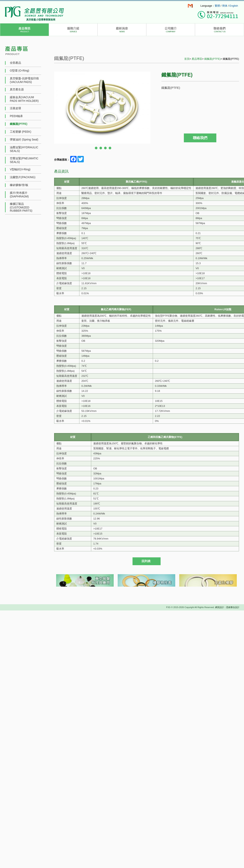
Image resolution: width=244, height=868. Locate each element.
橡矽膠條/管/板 (19, 185)
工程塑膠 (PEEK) (21, 132)
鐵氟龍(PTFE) (19, 124)
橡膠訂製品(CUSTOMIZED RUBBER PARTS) (21, 207)
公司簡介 (171, 30)
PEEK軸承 (16, 116)
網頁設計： (221, 607)
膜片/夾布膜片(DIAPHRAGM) (19, 195)
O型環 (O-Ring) (19, 71)
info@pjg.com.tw (190, 6)
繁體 (217, 6)
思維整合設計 (233, 607)
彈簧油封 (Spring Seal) (24, 139)
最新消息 (122, 30)
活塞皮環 (15, 108)
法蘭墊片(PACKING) (23, 177)
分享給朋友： (62, 160)
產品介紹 (25, 30)
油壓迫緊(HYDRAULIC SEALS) (24, 149)
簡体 (225, 6)
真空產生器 (17, 89)
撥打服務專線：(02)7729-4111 (218, 15)
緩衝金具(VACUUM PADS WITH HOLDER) (24, 99)
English (234, 6)
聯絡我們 (219, 30)
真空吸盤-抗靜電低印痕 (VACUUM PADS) (24, 80)
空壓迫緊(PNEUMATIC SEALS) (24, 160)
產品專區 (197, 59)
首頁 (187, 59)
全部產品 (15, 63)
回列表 (146, 561)
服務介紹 (73, 30)
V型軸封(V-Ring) (20, 169)
